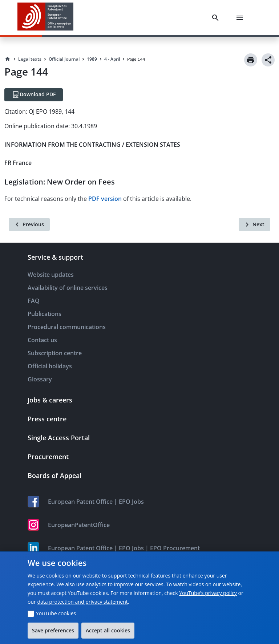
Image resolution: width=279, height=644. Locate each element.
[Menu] (241, 18)
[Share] (268, 60)
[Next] (254, 224)
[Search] (217, 18)
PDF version (105, 199)
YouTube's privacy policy (208, 593)
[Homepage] (8, 59)
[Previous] (29, 224)
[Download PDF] (34, 95)
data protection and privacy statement (82, 602)
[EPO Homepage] (45, 18)
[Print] (251, 60)
